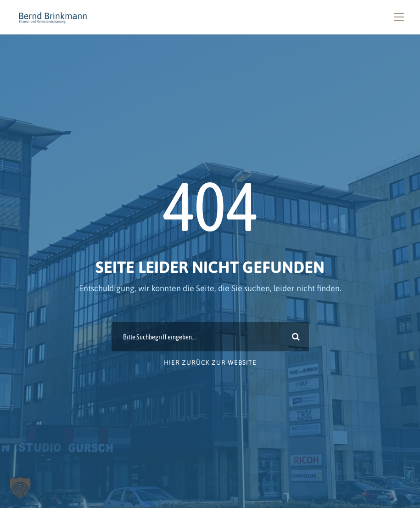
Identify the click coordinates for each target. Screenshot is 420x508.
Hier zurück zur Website (210, 362)
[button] (20, 488)
